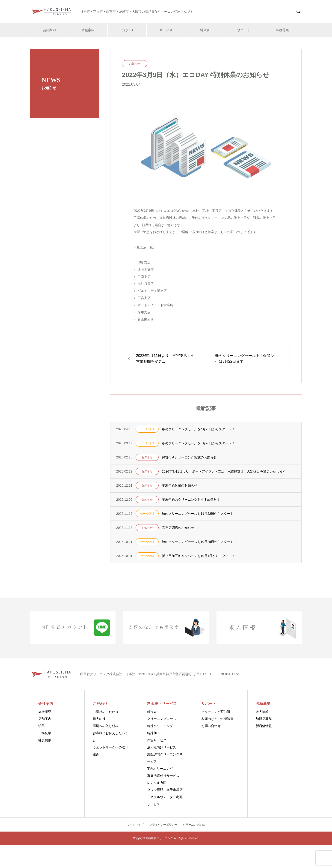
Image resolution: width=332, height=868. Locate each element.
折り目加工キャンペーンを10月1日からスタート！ (198, 556)
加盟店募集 (264, 719)
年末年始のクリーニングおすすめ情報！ (191, 500)
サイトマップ (135, 825)
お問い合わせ (211, 726)
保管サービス (157, 740)
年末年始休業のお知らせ (180, 485)
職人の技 (99, 719)
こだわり (127, 30)
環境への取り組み (106, 726)
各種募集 (282, 30)
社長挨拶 (45, 740)
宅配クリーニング (160, 769)
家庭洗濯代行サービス (163, 776)
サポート (244, 30)
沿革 (41, 726)
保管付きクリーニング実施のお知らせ (189, 457)
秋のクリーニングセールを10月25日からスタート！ (199, 542)
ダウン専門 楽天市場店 (165, 790)
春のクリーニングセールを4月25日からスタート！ (198, 429)
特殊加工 (154, 733)
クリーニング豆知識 (216, 712)
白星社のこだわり (106, 712)
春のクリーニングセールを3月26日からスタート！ (198, 443)
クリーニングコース (162, 719)
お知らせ (135, 64)
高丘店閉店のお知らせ (178, 528)
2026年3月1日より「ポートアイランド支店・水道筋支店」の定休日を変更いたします (224, 471)
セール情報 (147, 429)
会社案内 (49, 30)
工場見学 (45, 733)
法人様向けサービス (162, 747)
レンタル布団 (157, 783)
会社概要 (45, 712)
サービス (166, 30)
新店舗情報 (264, 726)
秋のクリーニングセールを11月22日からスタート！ (199, 514)
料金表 (205, 30)
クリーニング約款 (194, 825)
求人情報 (262, 712)
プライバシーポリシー (163, 825)
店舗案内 (88, 30)
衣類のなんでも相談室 (217, 719)
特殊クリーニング (160, 726)
